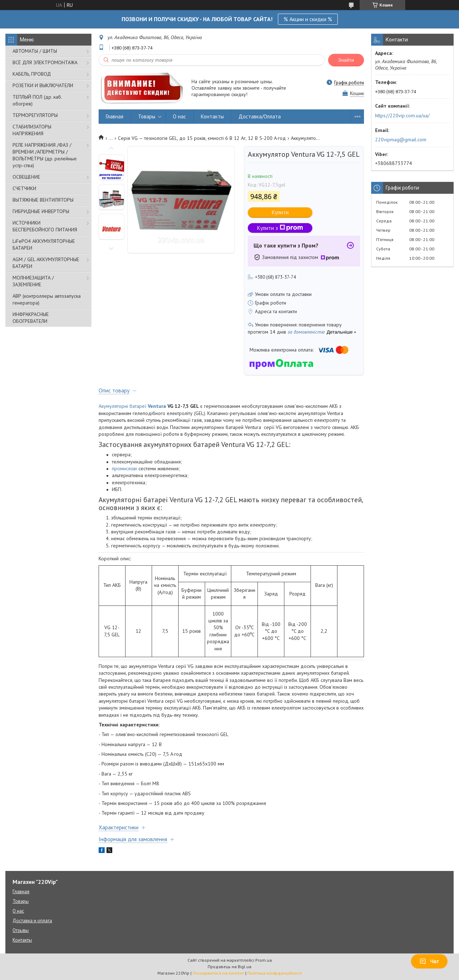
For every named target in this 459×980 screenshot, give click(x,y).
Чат (429, 961)
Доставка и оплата (32, 921)
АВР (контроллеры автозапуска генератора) (47, 299)
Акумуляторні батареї (122, 406)
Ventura (157, 406)
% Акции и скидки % (308, 19)
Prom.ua (264, 960)
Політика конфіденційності (275, 973)
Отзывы (21, 930)
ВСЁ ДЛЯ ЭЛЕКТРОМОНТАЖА (45, 62)
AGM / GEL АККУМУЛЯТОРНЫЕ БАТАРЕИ (46, 263)
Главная (115, 116)
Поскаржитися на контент (218, 973)
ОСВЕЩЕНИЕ (26, 177)
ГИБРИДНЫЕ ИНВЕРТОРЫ (41, 211)
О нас (179, 116)
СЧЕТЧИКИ (24, 188)
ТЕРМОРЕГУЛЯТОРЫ (35, 115)
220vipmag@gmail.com (401, 140)
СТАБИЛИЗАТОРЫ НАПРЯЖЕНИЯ (32, 130)
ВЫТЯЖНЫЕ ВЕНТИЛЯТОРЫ (43, 200)
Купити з (280, 228)
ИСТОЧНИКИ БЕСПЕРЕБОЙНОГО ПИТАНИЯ (45, 226)
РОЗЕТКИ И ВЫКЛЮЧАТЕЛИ (43, 85)
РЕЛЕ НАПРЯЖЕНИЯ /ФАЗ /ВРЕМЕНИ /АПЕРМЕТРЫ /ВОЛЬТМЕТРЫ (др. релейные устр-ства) (45, 155)
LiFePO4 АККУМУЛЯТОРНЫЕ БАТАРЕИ (44, 244)
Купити (280, 212)
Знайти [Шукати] (346, 60)
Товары (147, 116)
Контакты (212, 116)
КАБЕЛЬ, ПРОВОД (32, 74)
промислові (124, 468)
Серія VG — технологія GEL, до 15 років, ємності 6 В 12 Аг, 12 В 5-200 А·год (202, 138)
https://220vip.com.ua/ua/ (402, 116)
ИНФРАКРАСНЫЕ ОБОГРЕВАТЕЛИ (31, 318)
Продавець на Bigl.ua (229, 967)
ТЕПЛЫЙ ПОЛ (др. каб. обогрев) (37, 100)
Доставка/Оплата (260, 116)
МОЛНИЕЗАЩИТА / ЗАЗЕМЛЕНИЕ (33, 281)
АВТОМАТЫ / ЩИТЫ (35, 51)
